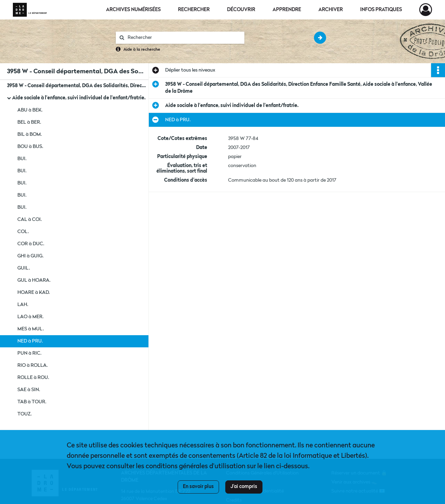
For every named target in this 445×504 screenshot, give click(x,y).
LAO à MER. (30, 317)
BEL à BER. (29, 122)
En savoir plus (198, 487)
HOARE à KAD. (34, 292)
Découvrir (241, 10)
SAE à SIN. (29, 390)
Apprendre (287, 10)
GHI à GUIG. (30, 256)
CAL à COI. (30, 220)
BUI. (22, 159)
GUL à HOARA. (34, 280)
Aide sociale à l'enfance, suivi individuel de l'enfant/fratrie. (79, 98)
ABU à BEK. (30, 110)
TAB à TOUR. (32, 402)
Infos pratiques (381, 10)
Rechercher (194, 10)
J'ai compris (244, 487)
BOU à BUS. (30, 147)
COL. (23, 232)
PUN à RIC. (29, 353)
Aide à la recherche (142, 50)
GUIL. (24, 268)
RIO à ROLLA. (33, 365)
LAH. (23, 305)
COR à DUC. (31, 244)
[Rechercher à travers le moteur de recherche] (184, 38)
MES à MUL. (31, 329)
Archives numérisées (133, 10)
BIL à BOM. (30, 134)
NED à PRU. (30, 341)
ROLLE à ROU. (33, 378)
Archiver (331, 10)
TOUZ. (25, 414)
